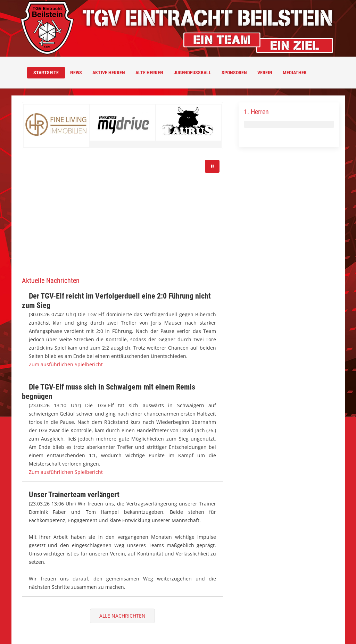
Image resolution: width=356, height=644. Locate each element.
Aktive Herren (109, 73)
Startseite (46, 73)
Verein (265, 73)
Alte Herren (149, 73)
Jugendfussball (192, 73)
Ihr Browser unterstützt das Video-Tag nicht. (123, 213)
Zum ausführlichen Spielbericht (66, 364)
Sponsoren (234, 73)
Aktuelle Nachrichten (51, 281)
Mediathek (295, 73)
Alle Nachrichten (122, 616)
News (76, 73)
